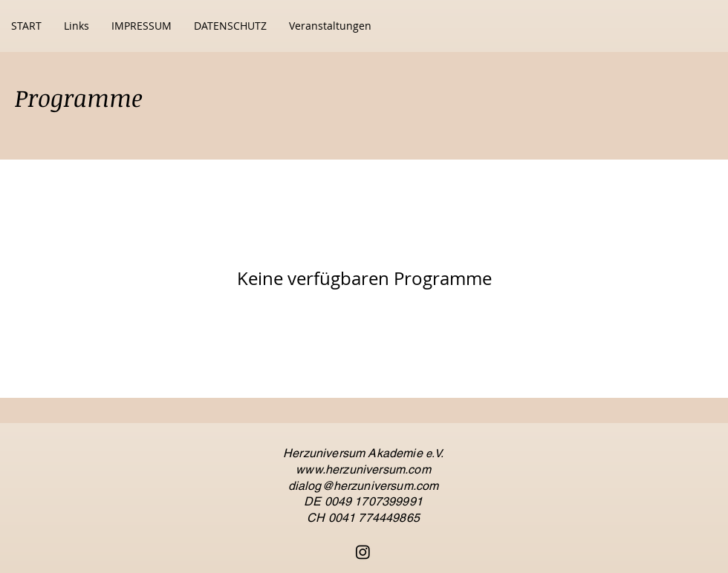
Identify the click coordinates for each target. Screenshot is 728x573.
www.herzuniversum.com (363, 469)
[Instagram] (363, 552)
